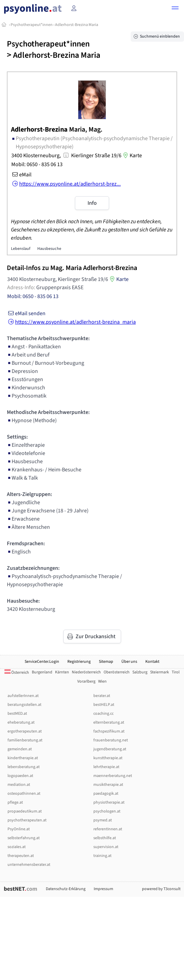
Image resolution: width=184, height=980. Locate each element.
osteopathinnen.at (24, 794)
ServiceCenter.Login (42, 662)
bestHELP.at (104, 705)
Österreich (17, 673)
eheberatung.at (21, 722)
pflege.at (15, 802)
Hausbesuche (49, 249)
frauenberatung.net (111, 740)
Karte (132, 156)
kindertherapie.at (23, 758)
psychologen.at (107, 811)
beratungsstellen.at (24, 705)
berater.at (102, 696)
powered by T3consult (161, 889)
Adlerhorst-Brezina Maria (77, 25)
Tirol (176, 672)
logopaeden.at (20, 776)
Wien (102, 681)
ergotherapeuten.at (25, 731)
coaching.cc (103, 714)
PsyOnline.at (19, 829)
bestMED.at (17, 714)
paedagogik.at (106, 794)
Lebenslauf (21, 249)
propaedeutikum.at (25, 811)
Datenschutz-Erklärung (66, 889)
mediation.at (19, 785)
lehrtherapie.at (106, 767)
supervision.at (106, 847)
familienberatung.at (25, 740)
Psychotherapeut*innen (32, 25)
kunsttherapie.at (108, 758)
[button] (175, 9)
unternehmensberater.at (29, 865)
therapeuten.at (21, 856)
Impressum (103, 889)
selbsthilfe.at (105, 838)
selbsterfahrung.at (24, 838)
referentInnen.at (108, 829)
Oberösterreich (117, 672)
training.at (102, 856)
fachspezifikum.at (109, 731)
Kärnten (62, 672)
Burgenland (42, 672)
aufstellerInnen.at (23, 696)
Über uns (129, 662)
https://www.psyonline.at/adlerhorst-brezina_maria (71, 322)
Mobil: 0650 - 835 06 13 (37, 164)
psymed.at (103, 820)
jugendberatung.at (110, 749)
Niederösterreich (86, 672)
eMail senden (26, 313)
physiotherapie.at (109, 802)
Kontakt (152, 662)
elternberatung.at (109, 722)
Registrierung (79, 662)
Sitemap (106, 662)
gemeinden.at (20, 749)
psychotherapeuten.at (27, 820)
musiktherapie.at (108, 785)
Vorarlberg (86, 681)
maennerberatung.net (113, 776)
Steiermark (160, 672)
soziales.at (17, 847)
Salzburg (140, 672)
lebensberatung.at (24, 767)
